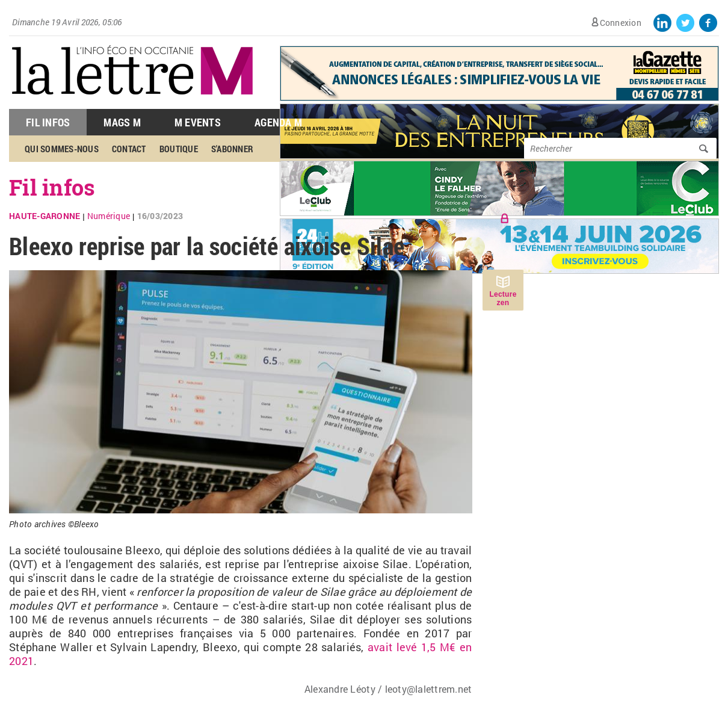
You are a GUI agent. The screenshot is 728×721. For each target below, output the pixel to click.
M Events (198, 122)
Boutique (179, 149)
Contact (129, 149)
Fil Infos (48, 122)
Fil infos (52, 187)
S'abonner (232, 149)
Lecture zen (503, 299)
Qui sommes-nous (62, 149)
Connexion (621, 23)
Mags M (122, 122)
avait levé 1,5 (400, 647)
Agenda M (278, 122)
